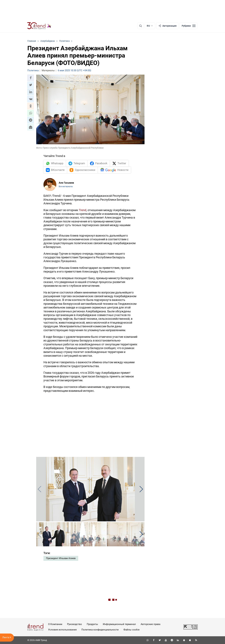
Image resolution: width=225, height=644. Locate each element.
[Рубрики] (189, 26)
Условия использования (62, 630)
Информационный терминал (119, 624)
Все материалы (66, 186)
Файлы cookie (131, 630)
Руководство (75, 624)
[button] (31, 78)
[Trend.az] (39, 26)
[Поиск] (141, 26)
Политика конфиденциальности (100, 630)
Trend (83, 210)
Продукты (92, 624)
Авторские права (150, 624)
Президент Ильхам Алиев (61, 558)
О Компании (55, 624)
